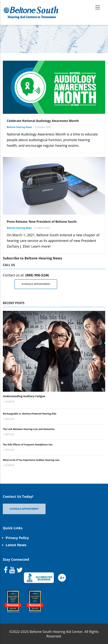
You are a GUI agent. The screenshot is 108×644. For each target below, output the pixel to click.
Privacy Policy (17, 538)
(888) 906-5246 (37, 275)
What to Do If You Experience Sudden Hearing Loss (31, 460)
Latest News (16, 545)
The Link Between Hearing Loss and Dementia (29, 429)
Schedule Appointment (48, 284)
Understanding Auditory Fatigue (24, 396)
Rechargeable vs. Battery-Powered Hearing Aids (30, 414)
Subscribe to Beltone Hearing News (32, 258)
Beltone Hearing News (19, 127)
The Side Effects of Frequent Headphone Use (28, 445)
